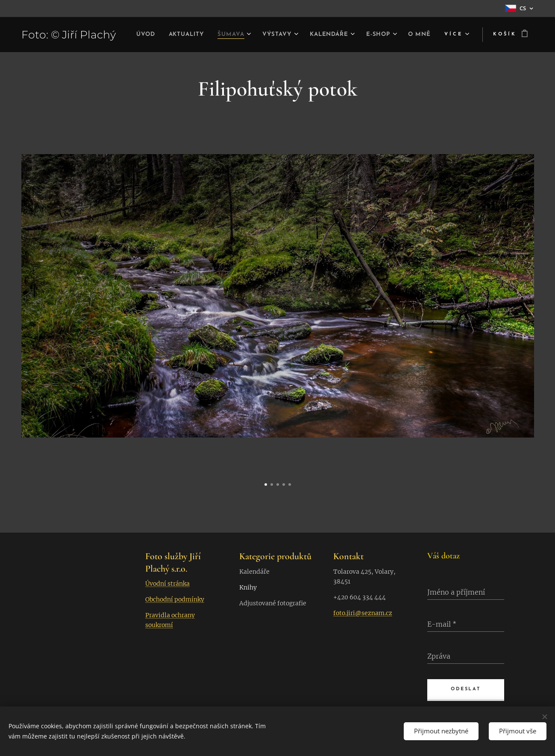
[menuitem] (160, 35)
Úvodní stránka (167, 584)
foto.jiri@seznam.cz (363, 613)
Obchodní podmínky (175, 599)
